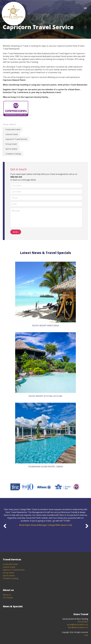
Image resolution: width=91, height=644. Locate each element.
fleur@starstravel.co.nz (78, 627)
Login (86, 635)
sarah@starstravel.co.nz (78, 625)
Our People (8, 598)
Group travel (11, 144)
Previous (5, 526)
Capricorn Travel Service (16, 139)
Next (86, 526)
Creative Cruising (13, 154)
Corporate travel (13, 129)
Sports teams (11, 149)
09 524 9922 (83, 622)
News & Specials (13, 606)
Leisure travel (12, 134)
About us (7, 595)
